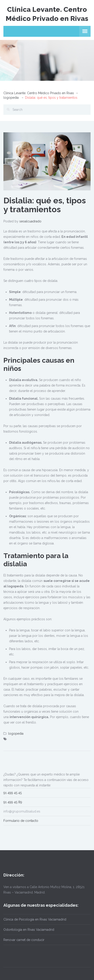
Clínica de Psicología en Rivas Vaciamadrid (35, 919)
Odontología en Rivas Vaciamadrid (29, 930)
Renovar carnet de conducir (24, 940)
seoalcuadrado (30, 221)
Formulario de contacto (21, 821)
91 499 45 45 (13, 793)
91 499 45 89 (13, 802)
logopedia (11, 98)
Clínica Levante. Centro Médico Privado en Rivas (39, 93)
